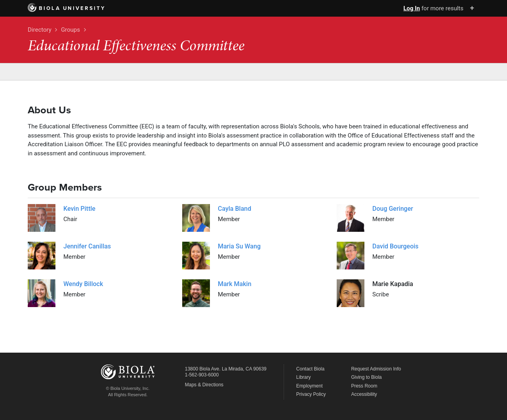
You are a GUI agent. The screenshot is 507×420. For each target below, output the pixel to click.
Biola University (67, 8)
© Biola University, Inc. (128, 388)
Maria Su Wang (239, 246)
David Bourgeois (395, 246)
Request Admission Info (376, 369)
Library (304, 377)
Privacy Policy (311, 394)
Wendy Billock (83, 284)
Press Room (364, 386)
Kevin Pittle (79, 209)
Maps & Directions (204, 385)
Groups (71, 30)
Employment (310, 386)
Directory (40, 30)
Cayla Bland (234, 209)
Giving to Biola (366, 377)
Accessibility (364, 394)
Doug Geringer (393, 209)
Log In (412, 8)
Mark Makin (235, 284)
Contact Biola (310, 369)
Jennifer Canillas (87, 246)
